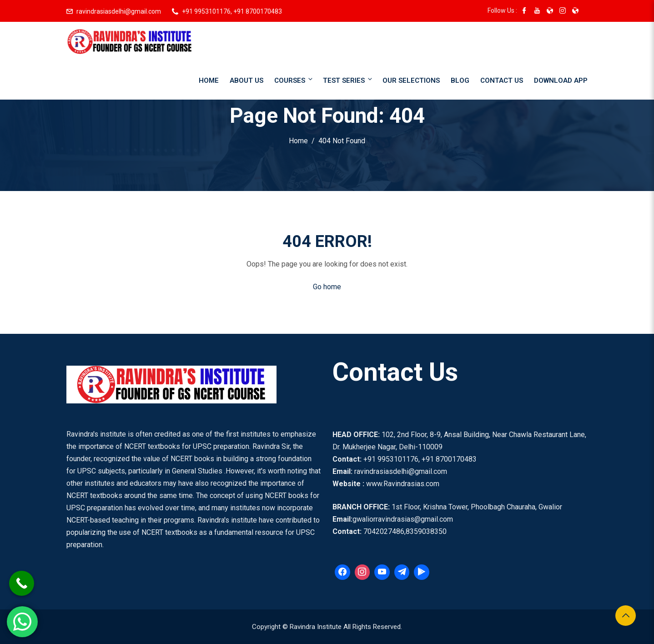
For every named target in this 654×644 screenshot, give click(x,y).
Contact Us (502, 80)
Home (209, 80)
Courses (294, 80)
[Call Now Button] (22, 583)
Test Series (348, 80)
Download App (561, 80)
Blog (460, 80)
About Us (247, 80)
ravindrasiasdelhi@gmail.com (119, 11)
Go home (327, 287)
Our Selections (411, 80)
